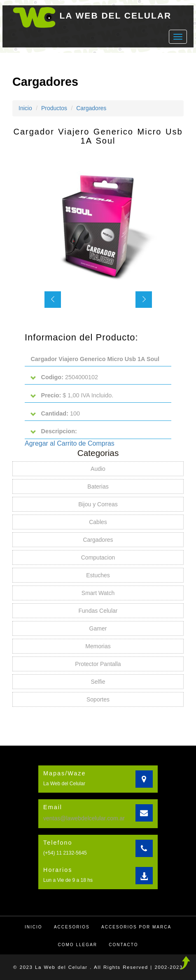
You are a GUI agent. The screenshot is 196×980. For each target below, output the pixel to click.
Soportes (98, 699)
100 (55, 414)
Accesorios (72, 927)
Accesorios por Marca (136, 927)
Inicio (25, 108)
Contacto (123, 945)
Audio (98, 469)
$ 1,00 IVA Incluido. (72, 396)
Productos (54, 108)
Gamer (98, 628)
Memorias (98, 646)
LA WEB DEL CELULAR (116, 15)
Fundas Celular (98, 611)
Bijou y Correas (98, 504)
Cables (98, 522)
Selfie (98, 682)
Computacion (98, 557)
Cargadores (91, 108)
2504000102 (64, 377)
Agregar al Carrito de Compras (70, 443)
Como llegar (78, 945)
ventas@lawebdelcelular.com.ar (84, 818)
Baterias (98, 486)
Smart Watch (98, 593)
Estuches (98, 575)
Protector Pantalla (98, 664)
